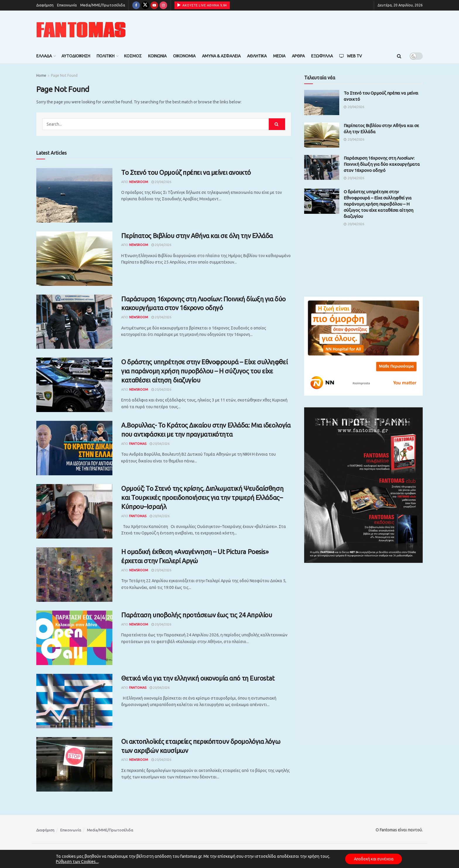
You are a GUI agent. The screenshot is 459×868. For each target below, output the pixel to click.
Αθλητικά (257, 56)
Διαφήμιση (45, 5)
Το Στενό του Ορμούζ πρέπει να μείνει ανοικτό (186, 172)
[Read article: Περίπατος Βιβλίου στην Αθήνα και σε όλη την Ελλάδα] (74, 259)
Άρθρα (298, 56)
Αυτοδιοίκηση (76, 56)
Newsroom (139, 182)
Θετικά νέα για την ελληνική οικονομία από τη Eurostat (198, 678)
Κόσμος (133, 56)
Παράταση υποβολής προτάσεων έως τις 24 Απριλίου (197, 615)
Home (41, 75)
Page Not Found (64, 75)
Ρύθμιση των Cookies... (76, 862)
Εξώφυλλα (322, 56)
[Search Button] (399, 56)
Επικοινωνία (67, 5)
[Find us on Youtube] (154, 5)
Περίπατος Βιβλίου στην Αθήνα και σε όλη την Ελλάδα (197, 236)
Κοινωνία (157, 56)
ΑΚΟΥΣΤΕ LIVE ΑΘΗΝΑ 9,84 (202, 5)
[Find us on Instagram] (163, 5)
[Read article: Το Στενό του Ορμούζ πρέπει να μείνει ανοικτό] (74, 195)
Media (279, 56)
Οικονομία (184, 56)
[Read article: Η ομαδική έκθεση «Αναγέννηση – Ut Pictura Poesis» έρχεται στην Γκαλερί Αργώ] (74, 575)
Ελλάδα (44, 56)
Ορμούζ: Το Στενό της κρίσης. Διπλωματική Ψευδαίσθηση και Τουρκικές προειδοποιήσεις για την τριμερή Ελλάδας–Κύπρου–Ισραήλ (202, 497)
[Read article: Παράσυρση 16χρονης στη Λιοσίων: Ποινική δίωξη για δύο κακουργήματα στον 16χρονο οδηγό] (74, 322)
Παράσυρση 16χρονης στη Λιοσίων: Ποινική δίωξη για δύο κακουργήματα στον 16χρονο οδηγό (382, 164)
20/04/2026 (161, 182)
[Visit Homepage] (81, 30)
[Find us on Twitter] (145, 5)
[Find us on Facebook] (136, 5)
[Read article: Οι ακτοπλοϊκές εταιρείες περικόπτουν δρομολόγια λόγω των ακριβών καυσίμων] (74, 764)
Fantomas (138, 444)
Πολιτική (106, 56)
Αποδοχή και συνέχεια (374, 859)
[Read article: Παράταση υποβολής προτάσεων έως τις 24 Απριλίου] (74, 638)
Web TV (351, 56)
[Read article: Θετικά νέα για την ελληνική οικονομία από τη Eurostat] (74, 701)
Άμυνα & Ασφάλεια (221, 56)
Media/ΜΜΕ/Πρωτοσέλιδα (103, 5)
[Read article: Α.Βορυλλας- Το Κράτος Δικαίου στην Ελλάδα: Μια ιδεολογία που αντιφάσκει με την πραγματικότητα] (74, 448)
